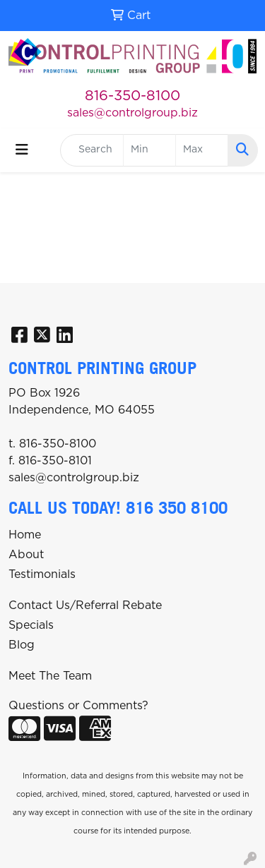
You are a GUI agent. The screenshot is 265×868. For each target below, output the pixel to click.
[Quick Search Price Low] (149, 150)
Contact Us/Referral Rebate (85, 605)
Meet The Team (50, 676)
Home (25, 535)
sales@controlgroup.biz (132, 113)
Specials (31, 625)
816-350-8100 (132, 96)
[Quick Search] (92, 150)
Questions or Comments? (78, 706)
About (26, 555)
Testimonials (42, 574)
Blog (22, 645)
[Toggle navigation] (22, 150)
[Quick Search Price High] (202, 150)
